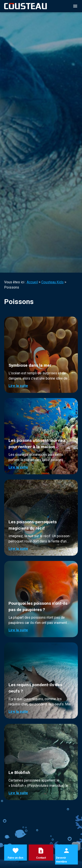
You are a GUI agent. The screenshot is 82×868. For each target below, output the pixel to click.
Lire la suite (18, 386)
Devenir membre (61, 860)
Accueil (32, 282)
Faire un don (15, 858)
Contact (41, 858)
